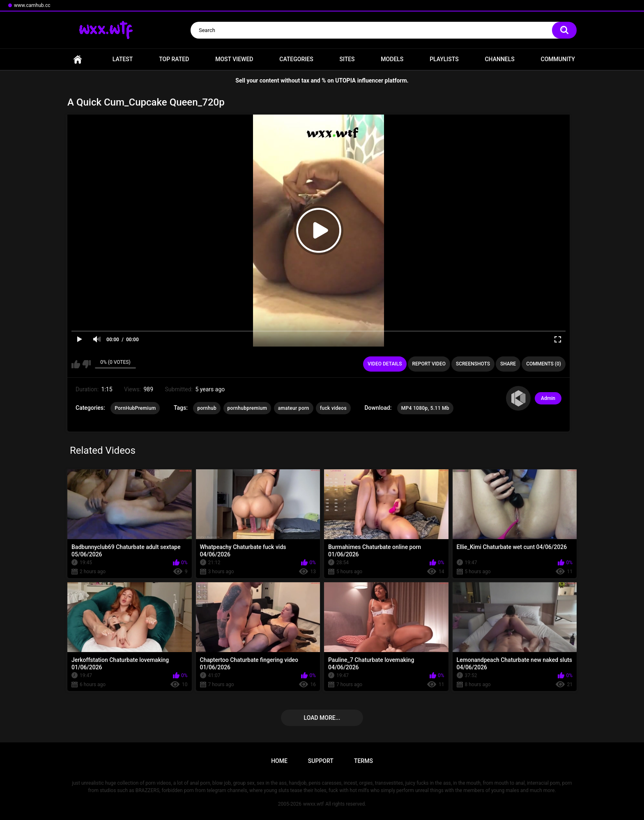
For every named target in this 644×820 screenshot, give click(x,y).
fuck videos (333, 408)
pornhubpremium (247, 408)
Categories (296, 59)
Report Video (429, 364)
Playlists (444, 59)
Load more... (322, 718)
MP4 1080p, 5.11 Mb (425, 408)
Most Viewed (234, 59)
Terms (363, 761)
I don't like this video (86, 364)
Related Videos (103, 450)
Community (558, 59)
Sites (347, 59)
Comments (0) (544, 364)
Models (392, 59)
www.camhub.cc (32, 5)
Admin (548, 398)
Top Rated (174, 59)
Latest (123, 59)
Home (78, 59)
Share (508, 364)
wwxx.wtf (313, 804)
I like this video (76, 364)
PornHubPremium (135, 408)
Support (321, 761)
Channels (499, 59)
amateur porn (294, 408)
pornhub (207, 408)
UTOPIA (345, 80)
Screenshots (473, 364)
